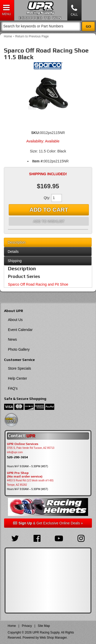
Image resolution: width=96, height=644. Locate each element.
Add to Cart (49, 210)
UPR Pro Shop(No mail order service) (25, 475)
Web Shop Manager (53, 638)
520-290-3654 (17, 457)
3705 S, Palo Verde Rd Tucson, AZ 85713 (31, 448)
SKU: (36, 133)
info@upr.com (15, 452)
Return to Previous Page (32, 36)
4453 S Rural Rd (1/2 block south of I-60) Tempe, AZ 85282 (30, 483)
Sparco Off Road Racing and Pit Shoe (38, 284)
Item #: (38, 161)
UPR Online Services (23, 444)
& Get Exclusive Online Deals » (48, 523)
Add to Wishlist (49, 221)
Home (8, 36)
